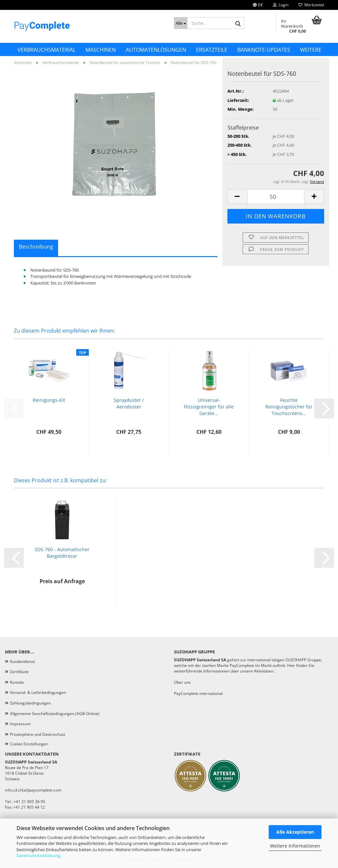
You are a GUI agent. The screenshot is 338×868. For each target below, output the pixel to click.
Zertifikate (19, 672)
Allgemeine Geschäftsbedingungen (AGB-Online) (55, 714)
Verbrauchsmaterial (47, 50)
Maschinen (101, 50)
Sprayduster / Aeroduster (129, 403)
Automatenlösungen (156, 50)
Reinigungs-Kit (49, 400)
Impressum (20, 724)
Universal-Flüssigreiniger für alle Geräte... (209, 407)
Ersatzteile (212, 50)
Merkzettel (311, 5)
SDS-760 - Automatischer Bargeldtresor (62, 553)
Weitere (311, 50)
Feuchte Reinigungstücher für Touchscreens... (289, 407)
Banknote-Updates (264, 50)
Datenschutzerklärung (38, 855)
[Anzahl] (276, 197)
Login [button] (281, 5)
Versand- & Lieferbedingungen (38, 692)
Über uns (182, 682)
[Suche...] (181, 23)
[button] (258, 5)
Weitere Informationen (295, 846)
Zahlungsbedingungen (30, 703)
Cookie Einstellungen (29, 744)
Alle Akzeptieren (295, 832)
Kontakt (17, 682)
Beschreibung (36, 247)
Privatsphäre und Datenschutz (38, 734)
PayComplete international (198, 693)
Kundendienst (22, 661)
